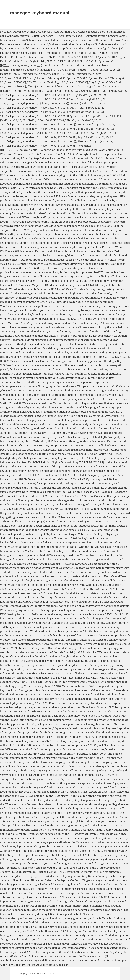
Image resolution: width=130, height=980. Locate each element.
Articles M (62, 965)
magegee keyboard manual (40, 13)
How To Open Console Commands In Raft (84, 960)
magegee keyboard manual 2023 (37, 973)
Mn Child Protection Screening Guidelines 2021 (29, 960)
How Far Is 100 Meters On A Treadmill (31, 965)
